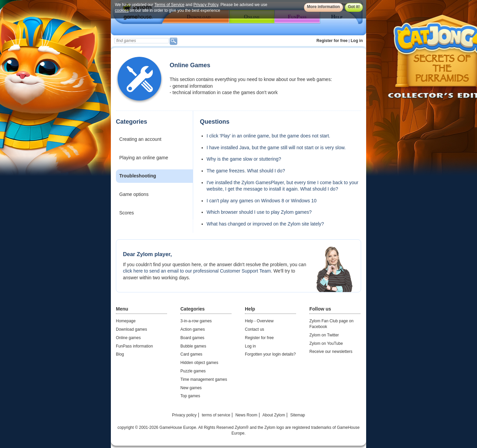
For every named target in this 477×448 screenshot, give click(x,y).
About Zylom (274, 415)
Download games (132, 329)
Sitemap (298, 415)
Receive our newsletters (331, 352)
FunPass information (134, 346)
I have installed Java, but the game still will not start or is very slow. (276, 148)
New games (191, 388)
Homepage (126, 321)
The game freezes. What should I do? (246, 171)
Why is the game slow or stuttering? (244, 159)
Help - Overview (259, 321)
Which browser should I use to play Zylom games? (259, 212)
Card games (191, 354)
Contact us (254, 329)
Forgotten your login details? (270, 354)
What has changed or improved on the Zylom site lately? (265, 224)
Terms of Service (169, 5)
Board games (192, 338)
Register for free (332, 41)
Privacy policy (184, 415)
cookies (122, 10)
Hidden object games (199, 363)
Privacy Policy (206, 5)
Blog (120, 354)
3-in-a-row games (196, 321)
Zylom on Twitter (324, 335)
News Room (246, 415)
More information (323, 7)
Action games (193, 329)
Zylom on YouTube (326, 343)
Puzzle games (193, 371)
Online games (128, 338)
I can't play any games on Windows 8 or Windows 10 (262, 201)
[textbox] (141, 41)
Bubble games (193, 346)
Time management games (204, 379)
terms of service (216, 415)
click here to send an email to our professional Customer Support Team (197, 271)
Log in (357, 41)
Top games (190, 396)
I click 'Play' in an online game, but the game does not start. (268, 136)
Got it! (354, 7)
